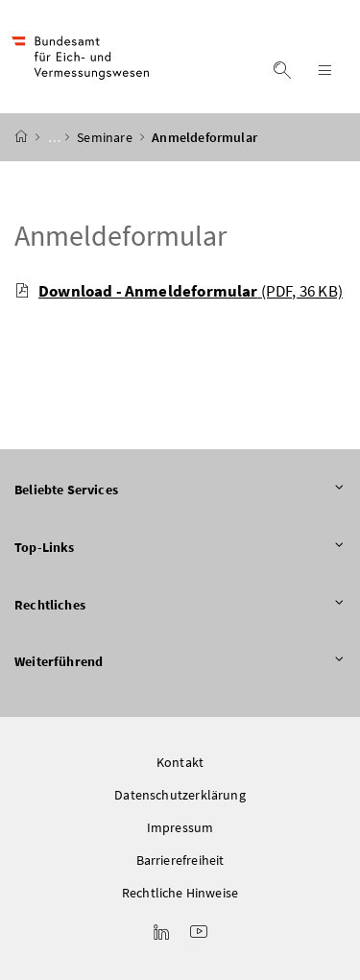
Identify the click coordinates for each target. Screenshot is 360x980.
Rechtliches (180, 606)
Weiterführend (180, 662)
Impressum (180, 827)
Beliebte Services (180, 490)
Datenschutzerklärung (180, 795)
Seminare (106, 137)
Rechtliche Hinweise (180, 893)
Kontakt (180, 762)
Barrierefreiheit (180, 860)
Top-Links (180, 548)
